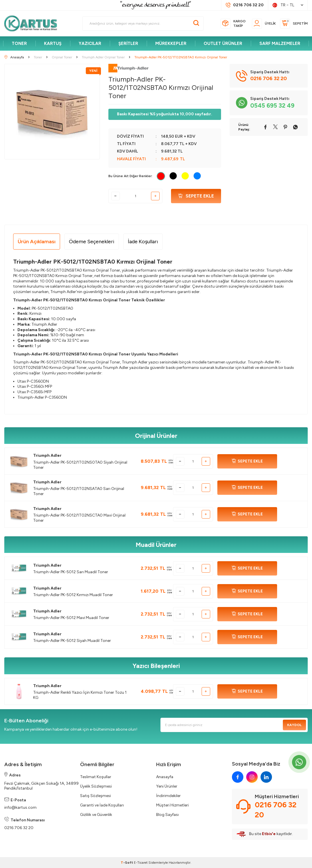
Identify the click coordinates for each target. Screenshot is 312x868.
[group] (52, 112)
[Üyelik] (264, 24)
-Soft (127, 863)
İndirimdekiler (168, 796)
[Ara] (196, 23)
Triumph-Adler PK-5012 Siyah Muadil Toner (72, 641)
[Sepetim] (294, 24)
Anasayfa (165, 777)
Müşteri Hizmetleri (172, 805)
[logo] (33, 23)
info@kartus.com (20, 807)
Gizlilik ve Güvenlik (96, 815)
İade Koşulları (143, 242)
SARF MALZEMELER (280, 44)
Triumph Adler (47, 455)
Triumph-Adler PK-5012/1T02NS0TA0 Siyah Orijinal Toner (80, 465)
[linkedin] (266, 777)
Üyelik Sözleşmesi (96, 786)
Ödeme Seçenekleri (92, 242)
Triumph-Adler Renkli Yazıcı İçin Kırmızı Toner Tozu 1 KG (80, 695)
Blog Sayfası (167, 815)
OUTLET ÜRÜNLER (223, 44)
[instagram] (252, 777)
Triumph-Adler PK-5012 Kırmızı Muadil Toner (73, 595)
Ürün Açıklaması (37, 242)
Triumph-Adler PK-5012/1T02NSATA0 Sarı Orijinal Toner (79, 491)
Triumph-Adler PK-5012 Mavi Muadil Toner (71, 618)
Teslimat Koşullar (96, 777)
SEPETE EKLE (247, 461)
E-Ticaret (141, 863)
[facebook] (238, 777)
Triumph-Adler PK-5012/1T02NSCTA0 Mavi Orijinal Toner (79, 518)
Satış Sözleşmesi (96, 796)
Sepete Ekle (196, 196)
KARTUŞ (53, 44)
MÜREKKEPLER (171, 44)
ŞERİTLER (128, 44)
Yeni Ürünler (167, 786)
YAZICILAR (90, 44)
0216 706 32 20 (19, 828)
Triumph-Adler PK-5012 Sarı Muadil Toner (71, 572)
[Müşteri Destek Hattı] (245, 5)
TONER (19, 44)
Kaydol (294, 725)
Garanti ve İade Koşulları (102, 805)
